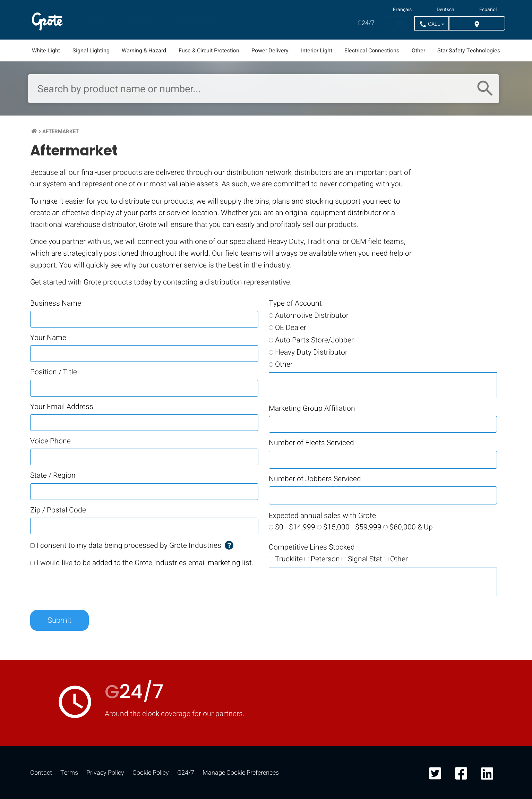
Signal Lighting (91, 51)
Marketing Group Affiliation (312, 409)
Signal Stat (365, 559)
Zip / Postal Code (58, 510)
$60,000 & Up (411, 527)
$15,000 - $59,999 (352, 527)
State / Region (53, 475)
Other (418, 51)
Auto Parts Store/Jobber (314, 340)
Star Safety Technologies (469, 51)
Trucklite (289, 559)
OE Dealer (291, 328)
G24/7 (186, 773)
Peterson (325, 559)
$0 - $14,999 (295, 527)
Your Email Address (62, 407)
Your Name (48, 338)
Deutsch (445, 10)
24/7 (366, 23)
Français (402, 10)
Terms (69, 773)
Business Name (56, 303)
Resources (199, 20)
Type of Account (295, 303)
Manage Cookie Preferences (241, 773)
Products (92, 20)
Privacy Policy (105, 773)
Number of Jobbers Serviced (315, 479)
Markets (144, 20)
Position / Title (54, 372)
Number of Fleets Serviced (311, 443)
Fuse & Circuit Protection (209, 51)
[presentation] (83, 588)
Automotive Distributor (312, 316)
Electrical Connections (372, 51)
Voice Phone (50, 441)
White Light (46, 51)
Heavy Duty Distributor (311, 352)
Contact (41, 773)
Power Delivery (270, 51)
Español (488, 10)
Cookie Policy (151, 773)
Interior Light (317, 51)
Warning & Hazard (144, 51)
